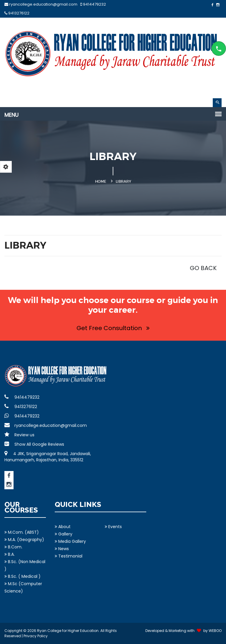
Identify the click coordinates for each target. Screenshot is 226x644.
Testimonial (69, 556)
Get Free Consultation (113, 328)
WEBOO (215, 631)
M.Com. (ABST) (22, 532)
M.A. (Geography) (24, 540)
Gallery (64, 534)
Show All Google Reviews (34, 444)
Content (219, 49)
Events (113, 527)
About (63, 527)
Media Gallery (70, 541)
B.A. (10, 554)
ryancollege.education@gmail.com (41, 4)
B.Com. (13, 547)
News (62, 549)
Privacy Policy (36, 636)
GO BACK (203, 268)
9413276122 (17, 13)
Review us (19, 435)
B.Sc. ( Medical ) (23, 576)
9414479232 (93, 4)
